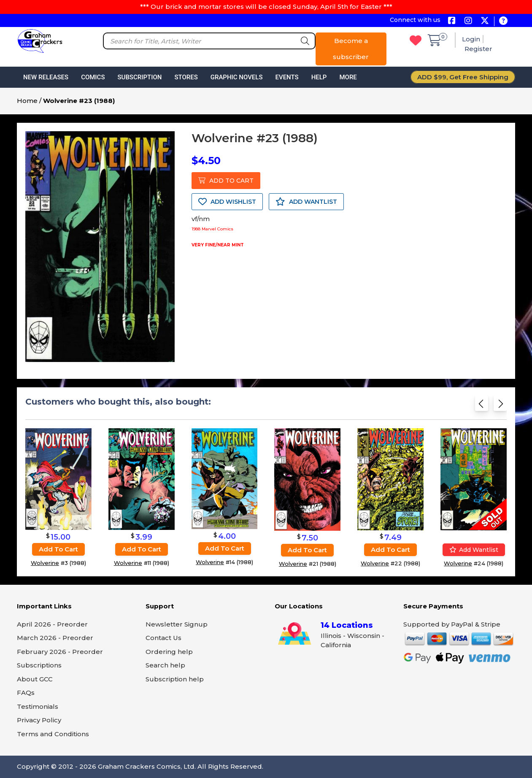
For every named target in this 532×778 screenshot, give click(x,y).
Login (471, 39)
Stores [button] (186, 77)
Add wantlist (474, 550)
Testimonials (38, 706)
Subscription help (175, 679)
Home (27, 101)
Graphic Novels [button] (237, 77)
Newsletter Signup (177, 624)
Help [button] (319, 77)
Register (478, 49)
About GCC (35, 679)
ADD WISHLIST (227, 202)
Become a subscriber (351, 49)
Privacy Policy (39, 720)
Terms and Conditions (53, 734)
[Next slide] (500, 406)
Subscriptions (39, 665)
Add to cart (58, 549)
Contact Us (163, 638)
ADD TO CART (226, 181)
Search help (165, 665)
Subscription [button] (140, 77)
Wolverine (45, 563)
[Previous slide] (482, 406)
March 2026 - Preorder (55, 638)
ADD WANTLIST (306, 202)
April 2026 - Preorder (52, 624)
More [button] (348, 77)
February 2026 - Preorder (60, 652)
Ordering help (169, 652)
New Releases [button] (46, 77)
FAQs (26, 693)
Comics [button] (93, 77)
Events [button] (287, 77)
